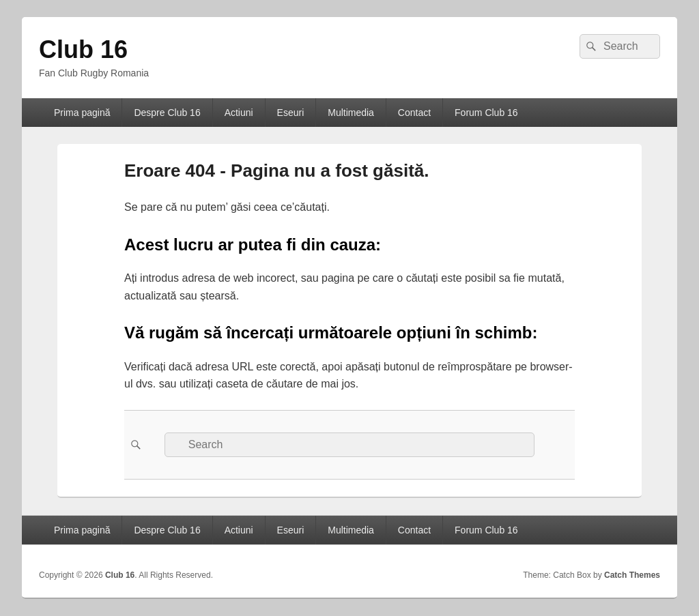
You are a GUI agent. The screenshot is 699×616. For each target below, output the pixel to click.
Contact (414, 113)
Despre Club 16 (167, 113)
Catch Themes (632, 575)
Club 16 (83, 49)
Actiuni (239, 113)
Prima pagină (82, 113)
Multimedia (351, 113)
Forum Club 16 (486, 113)
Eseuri (291, 113)
